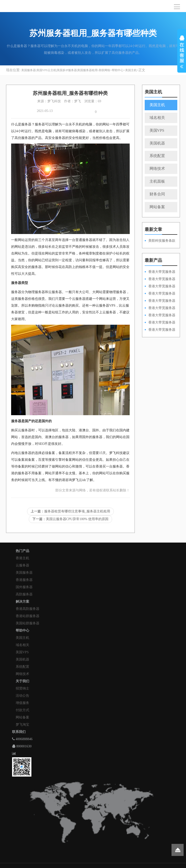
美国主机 (131, 70)
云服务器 (22, 565)
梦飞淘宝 (22, 725)
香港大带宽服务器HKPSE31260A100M (160, 294)
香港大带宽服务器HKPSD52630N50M (160, 301)
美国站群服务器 (28, 623)
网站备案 (157, 207)
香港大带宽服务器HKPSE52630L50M (160, 316)
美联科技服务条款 (162, 241)
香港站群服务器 (28, 616)
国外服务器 (24, 587)
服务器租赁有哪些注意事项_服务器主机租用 (77, 511)
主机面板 (157, 181)
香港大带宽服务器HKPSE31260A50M (160, 323)
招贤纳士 (22, 688)
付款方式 (22, 710)
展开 (182, 53)
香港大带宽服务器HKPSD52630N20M (160, 330)
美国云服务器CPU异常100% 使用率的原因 (77, 519)
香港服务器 (24, 580)
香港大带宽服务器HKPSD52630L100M (160, 279)
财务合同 (157, 194)
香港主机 (22, 558)
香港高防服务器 (28, 609)
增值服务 (22, 703)
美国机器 (157, 143)
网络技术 (157, 169)
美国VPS (157, 130)
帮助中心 (118, 70)
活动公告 (22, 696)
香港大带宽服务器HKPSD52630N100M (160, 272)
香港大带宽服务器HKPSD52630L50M (160, 308)
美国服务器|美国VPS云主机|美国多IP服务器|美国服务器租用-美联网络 (66, 70)
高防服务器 (24, 594)
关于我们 (22, 681)
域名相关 (157, 118)
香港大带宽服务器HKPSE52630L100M (160, 287)
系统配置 (157, 156)
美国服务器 (24, 573)
